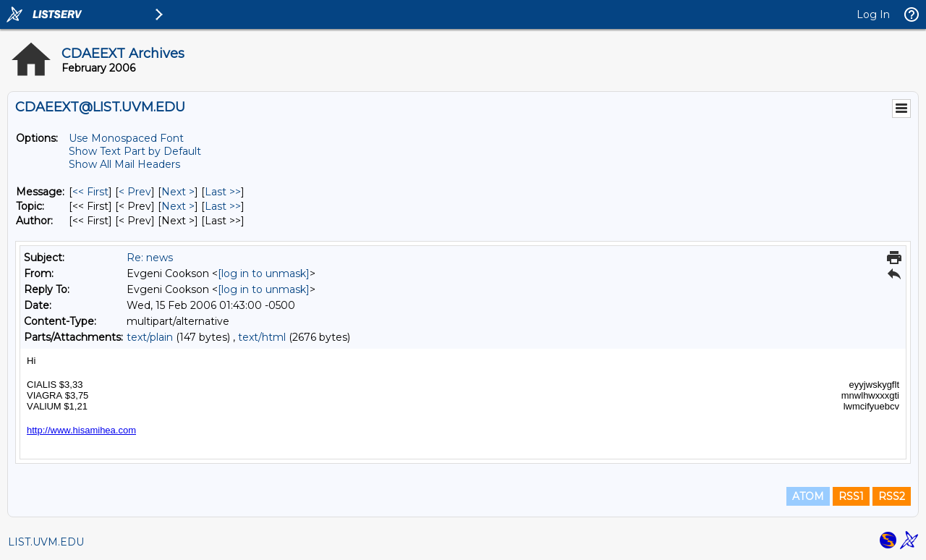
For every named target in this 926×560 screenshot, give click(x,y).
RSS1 (851, 496)
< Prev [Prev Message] (135, 192)
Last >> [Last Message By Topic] (223, 206)
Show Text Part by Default (135, 151)
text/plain (150, 337)
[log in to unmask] (264, 273)
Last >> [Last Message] (223, 192)
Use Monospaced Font (126, 138)
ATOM (808, 496)
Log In (873, 14)
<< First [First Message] (90, 192)
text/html (262, 337)
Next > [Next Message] (178, 192)
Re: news (150, 258)
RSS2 (892, 496)
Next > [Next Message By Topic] (178, 206)
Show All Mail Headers (124, 164)
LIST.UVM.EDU (46, 542)
